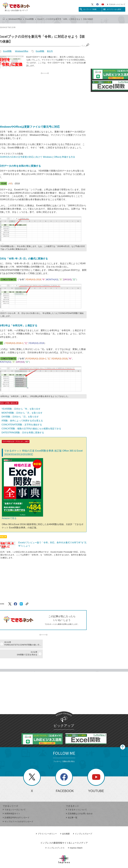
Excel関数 (30, 19)
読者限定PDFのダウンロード (16, 808)
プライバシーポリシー (46, 824)
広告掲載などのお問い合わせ (79, 804)
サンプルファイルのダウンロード (18, 812)
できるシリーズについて (14, 800)
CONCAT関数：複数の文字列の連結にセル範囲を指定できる (31, 429)
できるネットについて (116, 4)
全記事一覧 (72, 808)
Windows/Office (15, 19)
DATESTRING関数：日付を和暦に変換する (23, 433)
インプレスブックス (55, 838)
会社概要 (65, 824)
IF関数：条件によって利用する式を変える (22, 421)
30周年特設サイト (11, 804)
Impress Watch (75, 838)
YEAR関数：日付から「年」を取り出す (21, 409)
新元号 (50, 51)
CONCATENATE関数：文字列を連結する (22, 425)
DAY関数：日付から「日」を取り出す (20, 417)
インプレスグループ (83, 824)
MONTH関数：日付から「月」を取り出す (22, 413)
